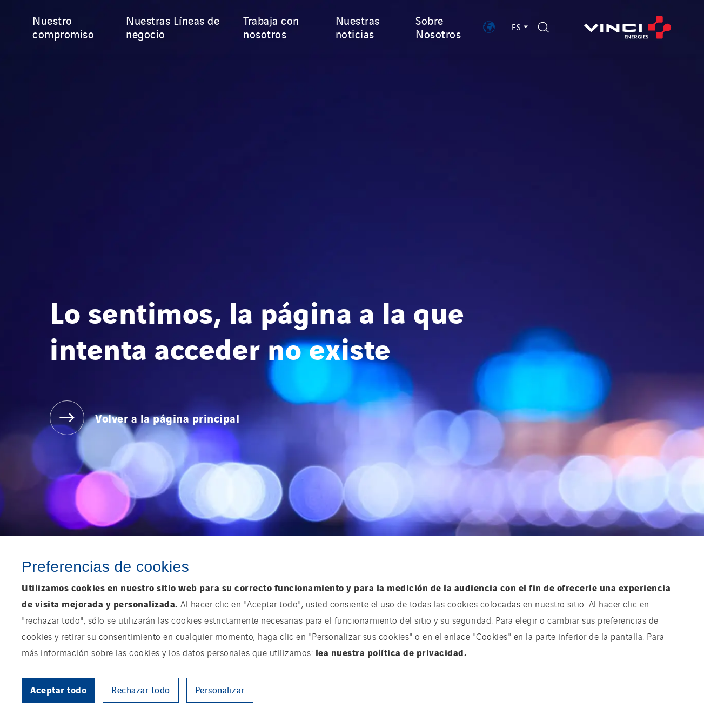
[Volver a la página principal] (628, 27)
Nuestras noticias (358, 27)
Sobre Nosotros (438, 27)
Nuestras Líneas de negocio (173, 27)
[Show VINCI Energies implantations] (489, 27)
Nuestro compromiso (63, 27)
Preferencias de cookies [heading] (105, 567)
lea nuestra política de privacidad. (391, 652)
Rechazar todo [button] (141, 690)
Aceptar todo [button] (58, 689)
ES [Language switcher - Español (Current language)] (519, 27)
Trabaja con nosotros (271, 27)
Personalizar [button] (220, 690)
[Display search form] (544, 27)
